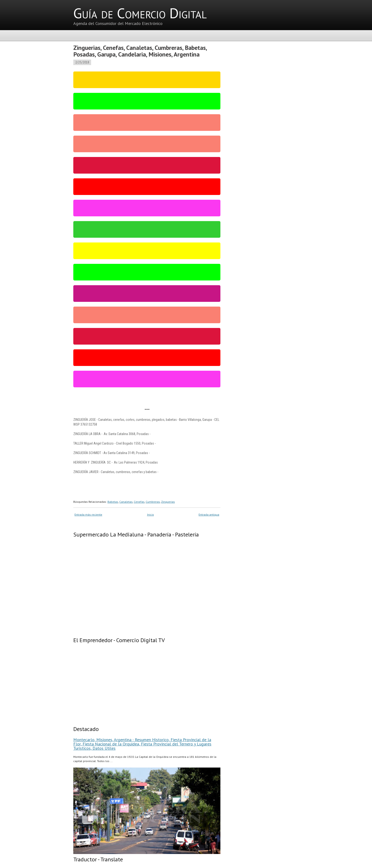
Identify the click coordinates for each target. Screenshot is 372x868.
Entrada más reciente (88, 515)
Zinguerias (168, 502)
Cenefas (139, 502)
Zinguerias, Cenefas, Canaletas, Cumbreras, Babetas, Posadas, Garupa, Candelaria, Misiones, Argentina (140, 51)
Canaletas (126, 502)
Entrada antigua (209, 515)
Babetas (113, 502)
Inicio (151, 515)
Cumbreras (153, 502)
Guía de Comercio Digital (140, 13)
